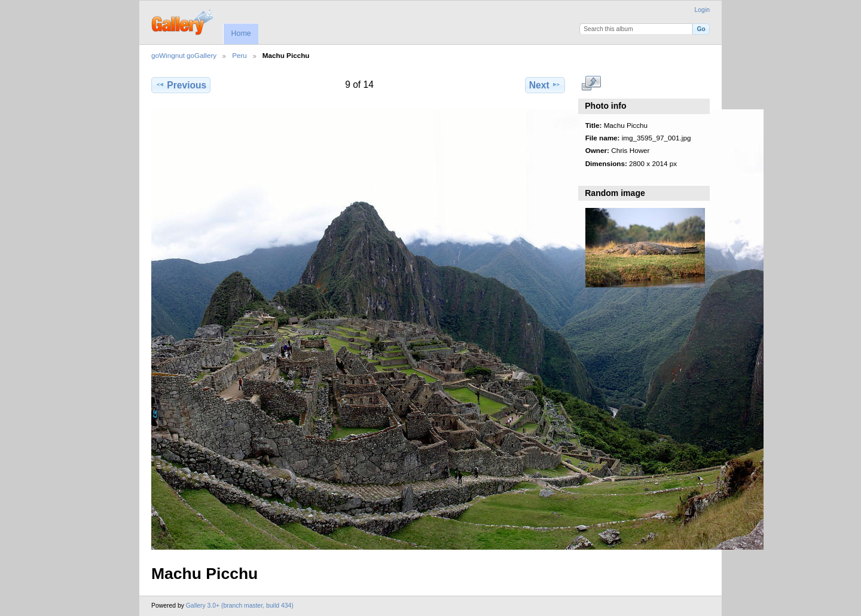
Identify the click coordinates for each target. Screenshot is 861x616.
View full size (592, 84)
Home (241, 33)
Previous (181, 85)
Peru (239, 55)
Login (702, 10)
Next (545, 85)
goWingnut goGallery (184, 55)
